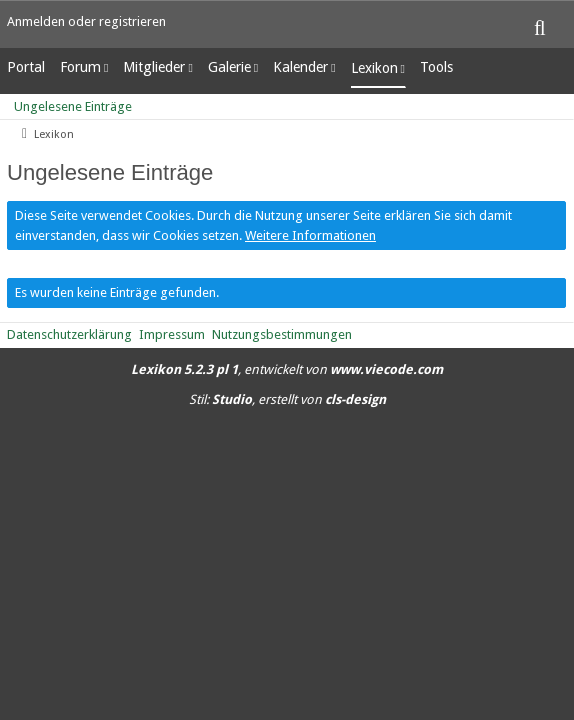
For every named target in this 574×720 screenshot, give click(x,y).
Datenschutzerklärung (69, 334)
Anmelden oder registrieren (86, 21)
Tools (436, 67)
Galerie (229, 67)
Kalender (300, 67)
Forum (80, 67)
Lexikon (374, 68)
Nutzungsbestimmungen (282, 334)
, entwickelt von (287, 369)
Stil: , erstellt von (287, 399)
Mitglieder (154, 67)
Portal (26, 67)
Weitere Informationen (310, 235)
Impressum (172, 334)
